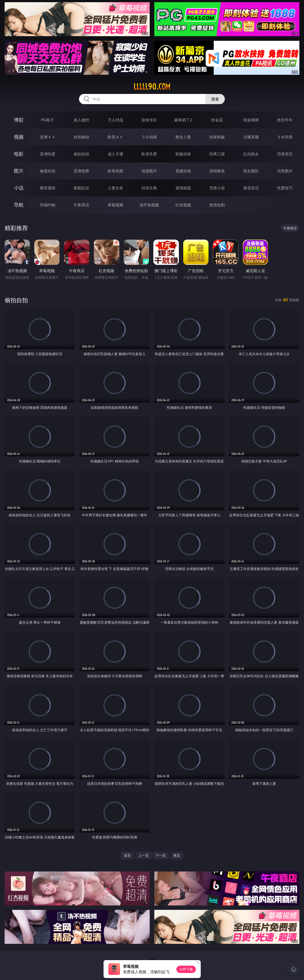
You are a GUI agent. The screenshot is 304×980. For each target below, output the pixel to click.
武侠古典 (149, 188)
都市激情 (48, 188)
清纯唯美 (217, 171)
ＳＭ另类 (285, 137)
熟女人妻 (183, 137)
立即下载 (186, 969)
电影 (19, 154)
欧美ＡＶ (115, 137)
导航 (19, 205)
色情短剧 (217, 205)
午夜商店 (81, 205)
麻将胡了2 (183, 120)
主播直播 (251, 137)
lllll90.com (152, 87)
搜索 (215, 99)
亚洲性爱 (48, 154)
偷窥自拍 (48, 171)
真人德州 (81, 120)
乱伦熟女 (251, 154)
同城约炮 (48, 205)
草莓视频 (115, 205)
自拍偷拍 (81, 137)
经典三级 (217, 154)
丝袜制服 (217, 137)
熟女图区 (251, 171)
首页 (127, 855)
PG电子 (48, 120)
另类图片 (285, 171)
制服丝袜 (183, 154)
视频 (19, 137)
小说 (19, 188)
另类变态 (285, 154)
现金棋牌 (251, 120)
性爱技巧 (285, 188)
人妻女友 (115, 188)
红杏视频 (183, 205)
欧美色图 (115, 171)
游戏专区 (149, 120)
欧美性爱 (149, 154)
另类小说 (217, 188)
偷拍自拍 (81, 154)
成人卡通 (115, 154)
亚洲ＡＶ (48, 137)
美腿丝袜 (183, 171)
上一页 (144, 855)
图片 (19, 171)
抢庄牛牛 (285, 120)
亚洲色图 (81, 171)
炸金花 (217, 120)
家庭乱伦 (81, 188)
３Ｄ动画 (149, 137)
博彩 (19, 120)
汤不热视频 (149, 205)
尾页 (177, 855)
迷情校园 (183, 188)
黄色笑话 (251, 188)
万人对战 (115, 120)
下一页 (161, 855)
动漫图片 (149, 171)
